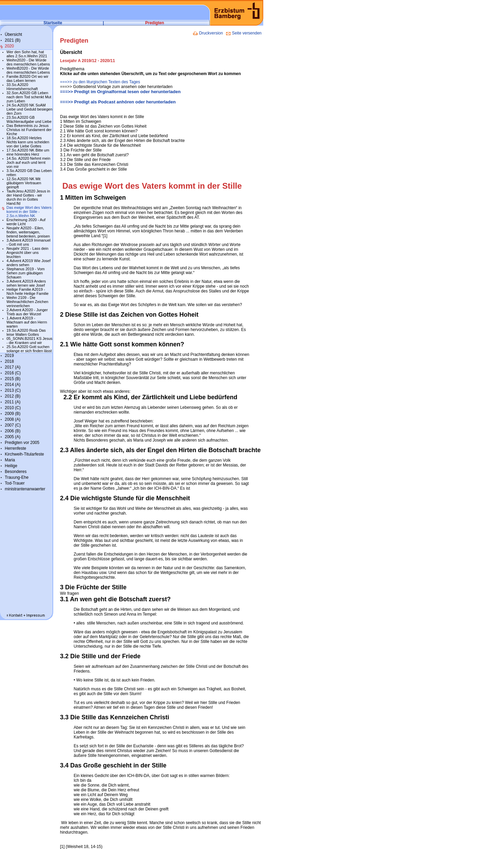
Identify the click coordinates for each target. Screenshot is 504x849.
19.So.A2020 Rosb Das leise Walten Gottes (26, 332)
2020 (9, 46)
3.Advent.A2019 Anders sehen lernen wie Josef (26, 283)
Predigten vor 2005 (22, 443)
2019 (9, 356)
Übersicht (13, 34)
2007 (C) (13, 425)
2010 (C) (13, 408)
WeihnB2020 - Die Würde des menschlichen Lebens (28, 70)
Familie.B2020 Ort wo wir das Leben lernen (27, 78)
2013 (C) (13, 390)
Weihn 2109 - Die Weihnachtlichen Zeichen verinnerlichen (27, 302)
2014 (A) (13, 385)
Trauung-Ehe (17, 477)
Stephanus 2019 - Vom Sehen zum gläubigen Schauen (26, 273)
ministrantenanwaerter (25, 489)
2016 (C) (13, 373)
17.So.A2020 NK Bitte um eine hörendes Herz (28, 152)
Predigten (155, 23)
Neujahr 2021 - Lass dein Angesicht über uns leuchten (27, 253)
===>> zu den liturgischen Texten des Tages (100, 82)
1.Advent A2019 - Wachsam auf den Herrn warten (27, 322)
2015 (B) (13, 379)
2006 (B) (13, 431)
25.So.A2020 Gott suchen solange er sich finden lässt (29, 349)
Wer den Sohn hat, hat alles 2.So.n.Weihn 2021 (27, 54)
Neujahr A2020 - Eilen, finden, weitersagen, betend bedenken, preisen (28, 232)
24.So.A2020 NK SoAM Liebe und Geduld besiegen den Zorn (29, 109)
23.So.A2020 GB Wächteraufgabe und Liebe (29, 119)
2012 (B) (13, 396)
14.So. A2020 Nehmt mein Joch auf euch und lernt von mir (28, 162)
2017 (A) (13, 367)
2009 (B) (13, 414)
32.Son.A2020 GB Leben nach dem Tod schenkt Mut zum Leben (29, 97)
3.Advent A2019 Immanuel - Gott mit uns (28, 242)
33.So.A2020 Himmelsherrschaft (22, 87)
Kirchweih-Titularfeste (24, 454)
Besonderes (16, 472)
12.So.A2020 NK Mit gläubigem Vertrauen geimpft (24, 183)
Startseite (53, 23)
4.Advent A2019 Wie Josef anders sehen (28, 263)
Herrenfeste (16, 448)
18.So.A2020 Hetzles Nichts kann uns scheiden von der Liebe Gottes (28, 142)
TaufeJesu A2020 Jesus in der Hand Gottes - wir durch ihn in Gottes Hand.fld (28, 197)
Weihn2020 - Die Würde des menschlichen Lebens (28, 62)
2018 (9, 361)
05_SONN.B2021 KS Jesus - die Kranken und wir (29, 341)
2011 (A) (13, 402)
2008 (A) (13, 419)
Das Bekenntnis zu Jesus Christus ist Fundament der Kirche (29, 130)
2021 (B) (13, 40)
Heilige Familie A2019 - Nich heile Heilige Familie (28, 291)
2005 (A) (13, 437)
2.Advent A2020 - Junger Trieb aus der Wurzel (27, 312)
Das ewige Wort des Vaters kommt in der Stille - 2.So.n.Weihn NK (29, 212)
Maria (10, 460)
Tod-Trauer (15, 483)
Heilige (11, 466)
